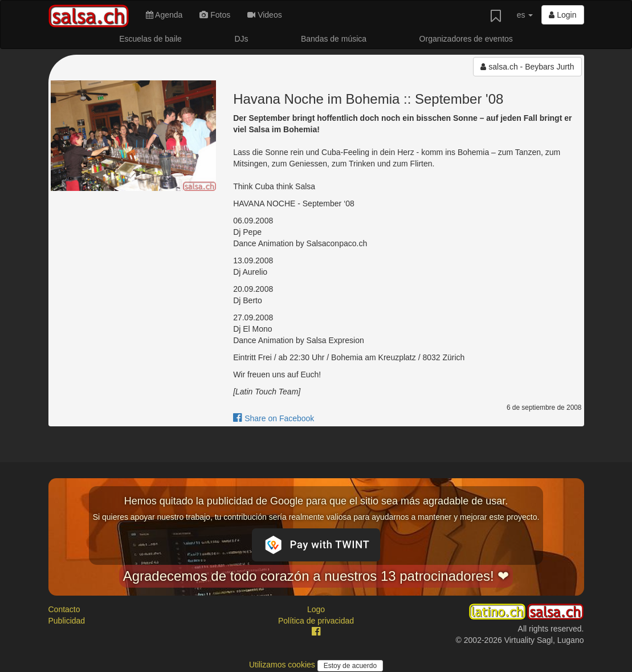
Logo (316, 609)
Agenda (164, 15)
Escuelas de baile (150, 39)
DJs (241, 39)
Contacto (64, 609)
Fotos (215, 15)
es (525, 15)
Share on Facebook (274, 418)
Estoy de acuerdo (350, 666)
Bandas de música (334, 39)
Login (562, 15)
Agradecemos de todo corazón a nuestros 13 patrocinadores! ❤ (316, 576)
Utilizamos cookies (283, 665)
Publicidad (67, 621)
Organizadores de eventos (466, 39)
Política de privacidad (316, 621)
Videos (264, 15)
